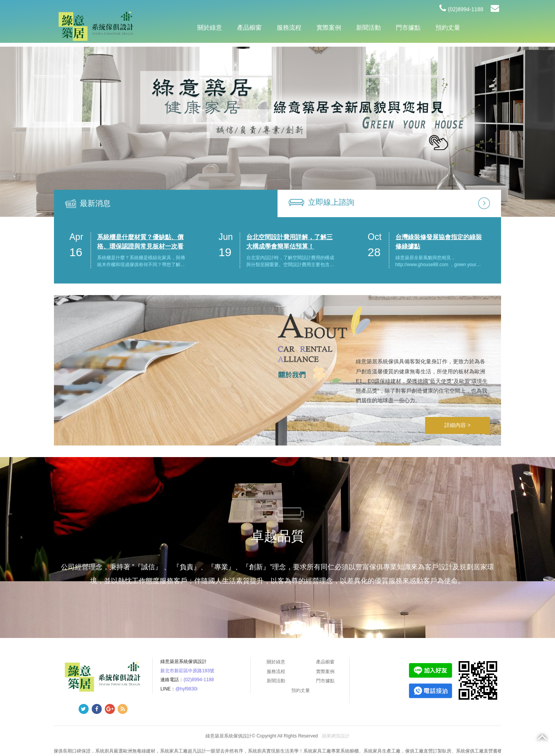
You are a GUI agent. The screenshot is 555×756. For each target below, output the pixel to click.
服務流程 (289, 28)
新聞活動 (368, 28)
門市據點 (408, 28)
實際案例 (329, 28)
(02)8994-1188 (461, 9)
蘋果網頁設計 (336, 736)
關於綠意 (210, 28)
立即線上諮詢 (331, 202)
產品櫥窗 (249, 28)
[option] (277, 132)
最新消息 (95, 203)
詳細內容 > (457, 425)
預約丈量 (448, 28)
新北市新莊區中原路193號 (187, 671)
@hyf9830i (187, 689)
